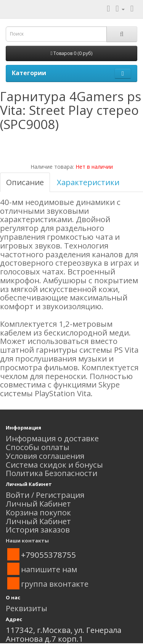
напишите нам (49, 569)
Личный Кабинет (38, 504)
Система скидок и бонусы (54, 465)
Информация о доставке (52, 438)
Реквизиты (27, 608)
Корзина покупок (38, 512)
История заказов (38, 529)
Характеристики (88, 182)
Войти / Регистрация (45, 495)
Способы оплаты (38, 447)
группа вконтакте (55, 584)
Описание (25, 182)
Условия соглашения (45, 456)
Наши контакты (27, 541)
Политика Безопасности (51, 473)
